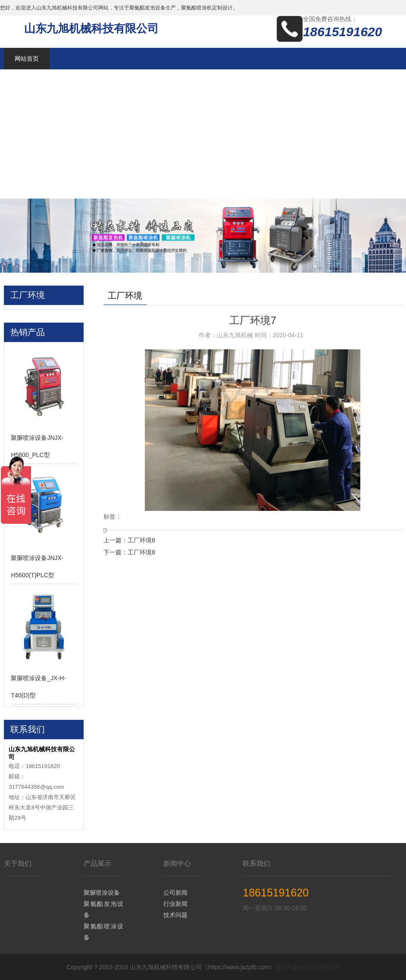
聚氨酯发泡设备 (103, 909)
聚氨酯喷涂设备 (103, 932)
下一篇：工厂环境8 (129, 552)
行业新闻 (175, 904)
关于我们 (18, 863)
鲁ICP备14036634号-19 (308, 967)
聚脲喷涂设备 (102, 893)
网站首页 (27, 59)
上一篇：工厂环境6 (129, 540)
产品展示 (97, 863)
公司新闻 (175, 893)
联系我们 (256, 863)
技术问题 (175, 915)
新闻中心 (177, 863)
